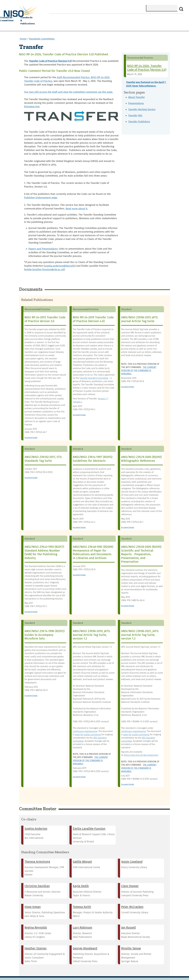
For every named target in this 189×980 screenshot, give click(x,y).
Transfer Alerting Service (142, 104)
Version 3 (102, 393)
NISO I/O (126, 16)
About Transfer (136, 92)
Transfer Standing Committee (94, 373)
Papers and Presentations (43, 244)
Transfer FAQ (135, 110)
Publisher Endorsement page (41, 193)
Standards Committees (143, 18)
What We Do (69, 16)
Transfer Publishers (139, 116)
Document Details (31, 433)
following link (32, 101)
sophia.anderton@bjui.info (60, 261)
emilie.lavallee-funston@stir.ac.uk (44, 264)
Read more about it (76, 203)
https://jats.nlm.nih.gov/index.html (141, 750)
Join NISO (86, 16)
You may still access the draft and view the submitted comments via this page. (69, 87)
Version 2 (78, 397)
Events (113, 16)
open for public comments (88, 729)
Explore (100, 16)
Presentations (136, 98)
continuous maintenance (85, 726)
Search (181, 9)
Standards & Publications (168, 18)
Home (55, 16)
